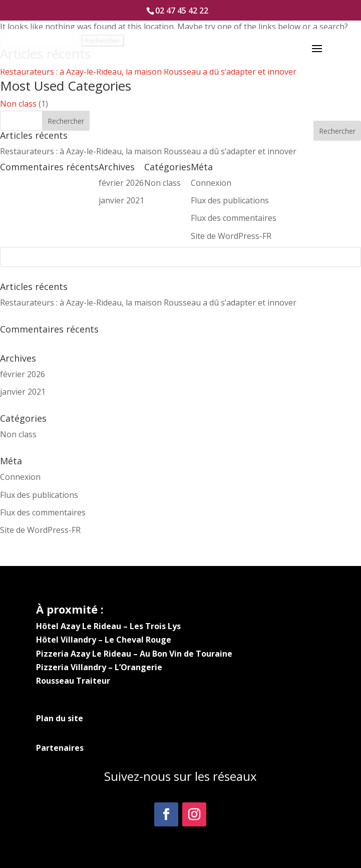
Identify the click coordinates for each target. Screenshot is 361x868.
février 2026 (23, 374)
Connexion (20, 477)
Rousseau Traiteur (73, 681)
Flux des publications (39, 495)
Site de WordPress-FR (40, 530)
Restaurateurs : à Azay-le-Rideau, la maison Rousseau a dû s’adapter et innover (148, 72)
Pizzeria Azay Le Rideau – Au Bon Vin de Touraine (134, 654)
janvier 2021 (23, 392)
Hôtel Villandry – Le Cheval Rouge (104, 640)
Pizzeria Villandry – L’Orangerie (99, 667)
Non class (18, 104)
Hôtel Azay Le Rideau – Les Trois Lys (108, 626)
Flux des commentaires (43, 512)
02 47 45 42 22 (182, 11)
